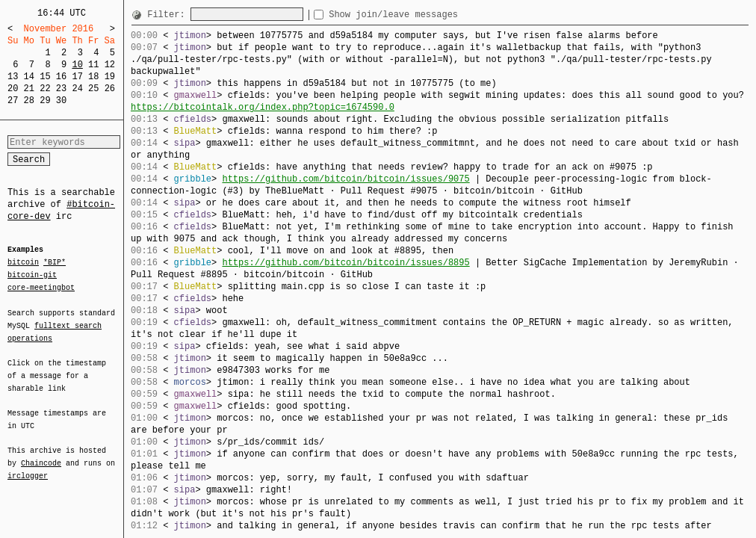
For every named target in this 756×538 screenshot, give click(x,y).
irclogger (28, 466)
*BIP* (55, 263)
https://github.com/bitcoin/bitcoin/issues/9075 (346, 179)
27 (13, 101)
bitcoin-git (32, 275)
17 (77, 77)
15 (45, 77)
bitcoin (23, 263)
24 (77, 89)
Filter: (169, 15)
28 (29, 101)
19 (110, 77)
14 (29, 77)
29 (45, 101)
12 (110, 65)
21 (29, 89)
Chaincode (41, 454)
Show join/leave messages (420, 15)
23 (61, 89)
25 (93, 89)
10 (77, 65)
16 (61, 77)
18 (93, 77)
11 (93, 65)
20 (13, 89)
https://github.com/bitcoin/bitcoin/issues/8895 (346, 263)
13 (13, 77)
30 (61, 101)
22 (45, 89)
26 (110, 89)
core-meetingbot (41, 287)
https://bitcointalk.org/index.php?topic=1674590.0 (263, 107)
